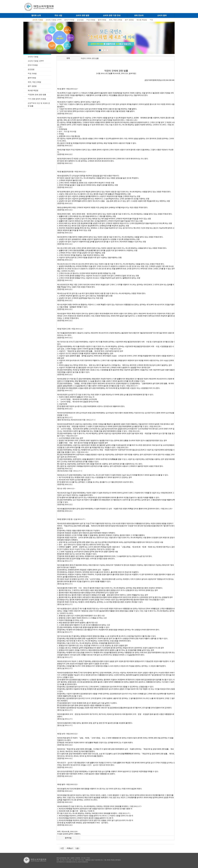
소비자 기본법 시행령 (54, 20)
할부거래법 (102, 20)
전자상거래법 (69, 20)
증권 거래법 (91, 20)
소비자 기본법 (33, 57)
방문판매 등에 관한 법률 (37, 95)
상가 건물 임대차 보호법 (37, 99)
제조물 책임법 (142, 20)
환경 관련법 (129, 20)
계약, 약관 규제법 (116, 20)
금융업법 (80, 20)
